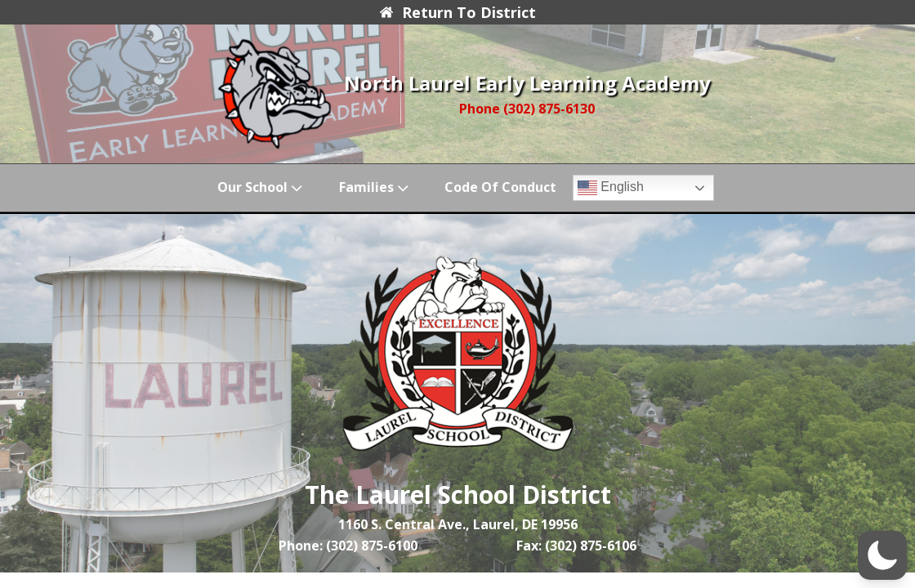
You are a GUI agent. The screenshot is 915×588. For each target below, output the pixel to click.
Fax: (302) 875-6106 (576, 546)
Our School (261, 187)
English (611, 188)
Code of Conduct (500, 187)
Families (375, 187)
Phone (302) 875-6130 (527, 109)
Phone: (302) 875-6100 (348, 546)
